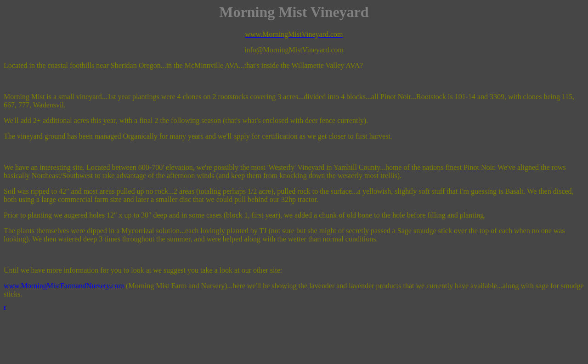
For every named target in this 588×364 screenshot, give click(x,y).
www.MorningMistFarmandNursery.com (64, 286)
